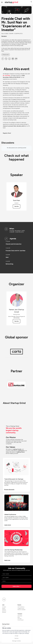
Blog (19, 617)
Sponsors (4, 611)
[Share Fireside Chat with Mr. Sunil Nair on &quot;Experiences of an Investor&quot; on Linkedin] (9, 59)
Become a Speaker (22, 610)
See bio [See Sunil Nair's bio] (17, 206)
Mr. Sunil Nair (7, 76)
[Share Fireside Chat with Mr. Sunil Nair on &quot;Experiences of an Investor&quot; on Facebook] (3, 59)
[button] (31, 2)
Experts (4, 608)
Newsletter (20, 616)
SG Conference (21, 607)
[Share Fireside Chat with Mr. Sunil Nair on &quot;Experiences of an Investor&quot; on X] (6, 59)
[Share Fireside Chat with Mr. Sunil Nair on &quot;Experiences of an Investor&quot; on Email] (13, 59)
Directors (4, 612)
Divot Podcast (21, 620)
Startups (4, 610)
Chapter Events (21, 608)
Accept (16, 636)
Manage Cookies (16, 641)
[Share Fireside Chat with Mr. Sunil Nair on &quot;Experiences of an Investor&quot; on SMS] (16, 59)
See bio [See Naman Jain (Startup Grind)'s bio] (17, 321)
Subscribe (16, 586)
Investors (4, 607)
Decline (16, 638)
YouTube (19, 619)
